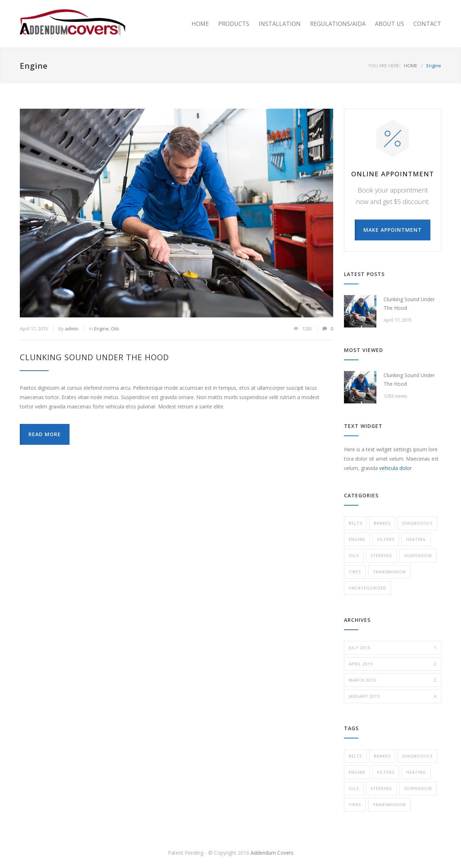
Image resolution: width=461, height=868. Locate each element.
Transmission (389, 572)
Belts (355, 523)
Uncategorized (368, 588)
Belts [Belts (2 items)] (355, 756)
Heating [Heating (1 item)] (416, 772)
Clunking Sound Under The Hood (94, 357)
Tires (355, 572)
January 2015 (393, 696)
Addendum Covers (272, 853)
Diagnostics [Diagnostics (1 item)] (417, 756)
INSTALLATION (280, 24)
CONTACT (427, 24)
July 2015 (393, 648)
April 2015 (393, 664)
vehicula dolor (395, 468)
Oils (115, 329)
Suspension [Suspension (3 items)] (418, 788)
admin (72, 329)
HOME (200, 24)
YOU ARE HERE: (384, 65)
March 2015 (393, 680)
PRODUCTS (234, 24)
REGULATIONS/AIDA (338, 24)
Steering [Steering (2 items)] (381, 788)
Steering (381, 555)
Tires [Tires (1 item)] (355, 804)
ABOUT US (390, 24)
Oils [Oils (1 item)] (354, 788)
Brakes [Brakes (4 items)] (382, 756)
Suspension (418, 555)
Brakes (382, 523)
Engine (101, 329)
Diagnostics (417, 523)
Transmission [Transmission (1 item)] (389, 804)
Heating (416, 539)
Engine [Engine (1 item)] (357, 772)
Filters (386, 539)
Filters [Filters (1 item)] (386, 772)
